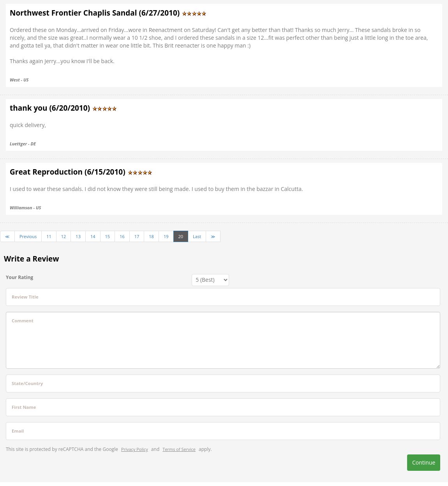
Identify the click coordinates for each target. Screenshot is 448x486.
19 (166, 236)
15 (108, 236)
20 (181, 236)
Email (18, 431)
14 (93, 236)
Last (197, 236)
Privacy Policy (135, 449)
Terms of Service (179, 449)
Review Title (25, 297)
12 (64, 236)
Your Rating (19, 277)
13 (78, 236)
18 (151, 236)
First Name (24, 407)
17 (137, 236)
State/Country (27, 383)
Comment (23, 321)
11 (49, 236)
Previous (28, 236)
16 (122, 236)
